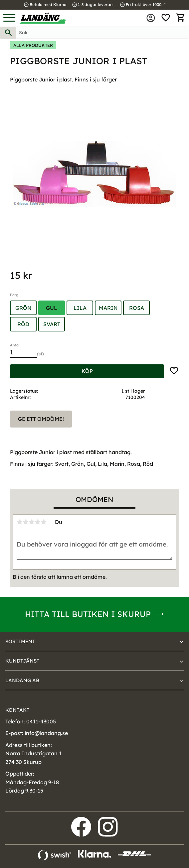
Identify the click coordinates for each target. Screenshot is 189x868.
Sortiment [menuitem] (20, 641)
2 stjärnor (26, 522)
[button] (9, 18)
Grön (23, 308)
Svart (52, 324)
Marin (108, 308)
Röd (23, 324)
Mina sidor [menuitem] (151, 18)
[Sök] (8, 33)
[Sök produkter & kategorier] (102, 33)
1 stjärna (20, 522)
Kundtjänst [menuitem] (22, 661)
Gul (52, 308)
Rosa (137, 308)
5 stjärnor (44, 522)
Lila (80, 308)
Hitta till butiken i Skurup (88, 614)
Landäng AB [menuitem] (22, 680)
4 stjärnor (38, 522)
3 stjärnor (32, 522)
